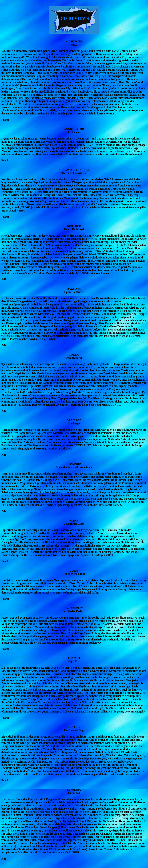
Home (3, 2)
